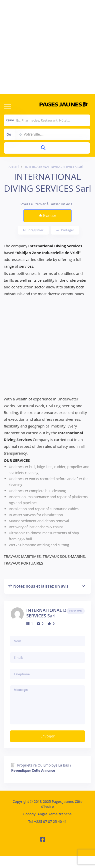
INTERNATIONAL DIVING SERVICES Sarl (52, 613)
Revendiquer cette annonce (33, 771)
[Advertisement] (47, 47)
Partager (65, 230)
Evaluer (48, 216)
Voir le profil (76, 611)
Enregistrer (33, 230)
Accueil (14, 167)
